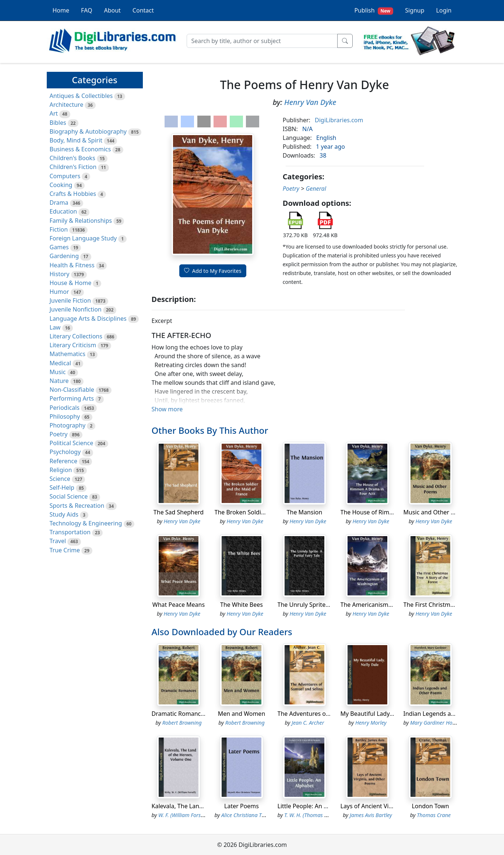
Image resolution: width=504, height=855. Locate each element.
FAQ (87, 10)
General (316, 189)
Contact (143, 10)
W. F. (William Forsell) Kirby (190, 815)
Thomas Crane (434, 815)
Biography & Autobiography (88, 131)
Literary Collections (76, 336)
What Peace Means (179, 605)
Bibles (58, 123)
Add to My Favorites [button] (213, 271)
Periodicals (65, 408)
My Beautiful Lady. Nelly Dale (380, 714)
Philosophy (65, 416)
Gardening (64, 256)
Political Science (72, 443)
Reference (64, 461)
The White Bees (242, 605)
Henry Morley (371, 723)
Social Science (69, 496)
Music (58, 372)
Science (60, 479)
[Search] (262, 41)
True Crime (65, 550)
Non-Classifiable (72, 390)
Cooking (61, 185)
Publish (374, 10)
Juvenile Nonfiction (76, 309)
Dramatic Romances (179, 714)
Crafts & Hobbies (73, 194)
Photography (68, 425)
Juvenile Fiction (70, 300)
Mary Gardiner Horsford (438, 723)
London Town (430, 806)
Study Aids (64, 514)
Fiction (59, 229)
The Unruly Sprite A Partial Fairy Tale (328, 605)
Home (61, 10)
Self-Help (62, 488)
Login (444, 10)
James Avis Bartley (371, 815)
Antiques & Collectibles (81, 96)
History (60, 274)
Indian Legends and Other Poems (450, 714)
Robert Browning (182, 723)
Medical (60, 363)
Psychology (65, 452)
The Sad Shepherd (179, 512)
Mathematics (68, 354)
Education (64, 211)
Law (55, 327)
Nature (59, 381)
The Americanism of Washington (385, 605)
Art (54, 113)
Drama (59, 203)
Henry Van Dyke (310, 102)
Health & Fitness (72, 265)
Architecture (67, 105)
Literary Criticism (73, 345)
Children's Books (73, 158)
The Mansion (305, 512)
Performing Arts (72, 398)
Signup (415, 10)
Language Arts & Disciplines (88, 319)
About (112, 10)
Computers (65, 176)
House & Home (71, 283)
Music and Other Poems (437, 512)
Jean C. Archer (308, 723)
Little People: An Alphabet (313, 806)
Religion (61, 470)
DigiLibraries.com (339, 120)
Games (59, 247)
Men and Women (242, 714)
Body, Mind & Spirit (76, 140)
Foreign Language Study (83, 238)
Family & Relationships (81, 221)
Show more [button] (167, 409)
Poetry (59, 434)
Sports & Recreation (77, 506)
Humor (59, 292)
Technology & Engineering (86, 523)
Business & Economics (80, 149)
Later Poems (242, 806)
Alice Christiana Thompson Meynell (262, 815)
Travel (58, 541)
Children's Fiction (73, 167)
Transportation (70, 532)
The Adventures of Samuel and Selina (329, 714)
